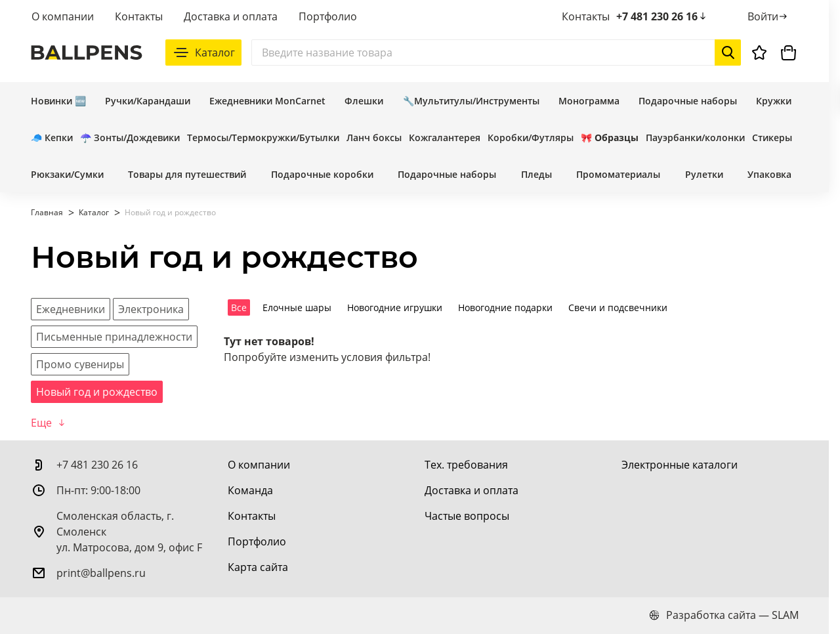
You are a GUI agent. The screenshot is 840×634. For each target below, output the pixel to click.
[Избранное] (759, 53)
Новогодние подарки (505, 307)
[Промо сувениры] (80, 364)
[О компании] (259, 465)
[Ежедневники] (71, 309)
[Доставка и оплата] (472, 490)
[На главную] (87, 53)
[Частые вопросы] (467, 516)
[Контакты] (252, 516)
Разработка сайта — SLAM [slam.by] (724, 615)
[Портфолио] (257, 541)
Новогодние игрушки (395, 307)
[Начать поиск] (728, 53)
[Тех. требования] (466, 465)
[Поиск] (496, 53)
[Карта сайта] (258, 567)
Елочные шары (297, 307)
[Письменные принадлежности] (114, 337)
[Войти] (768, 16)
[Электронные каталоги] (680, 465)
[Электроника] (151, 309)
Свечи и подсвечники (618, 307)
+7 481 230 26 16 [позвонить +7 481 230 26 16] (662, 16)
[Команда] (250, 490)
